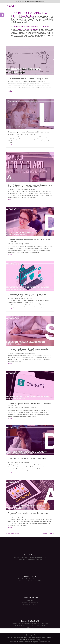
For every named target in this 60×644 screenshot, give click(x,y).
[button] (2, 15)
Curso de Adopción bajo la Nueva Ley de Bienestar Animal (29, 132)
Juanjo (12, 81)
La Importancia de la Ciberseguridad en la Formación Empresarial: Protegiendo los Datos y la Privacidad (27, 295)
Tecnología (30, 298)
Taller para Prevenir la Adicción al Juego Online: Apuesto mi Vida (29, 514)
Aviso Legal (28, 638)
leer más (10, 92)
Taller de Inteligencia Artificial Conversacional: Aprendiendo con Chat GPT (29, 404)
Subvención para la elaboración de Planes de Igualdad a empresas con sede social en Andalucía (28, 350)
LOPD (25, 298)
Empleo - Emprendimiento (30, 81)
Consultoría (32, 134)
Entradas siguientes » (48, 534)
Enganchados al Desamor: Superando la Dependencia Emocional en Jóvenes (27, 459)
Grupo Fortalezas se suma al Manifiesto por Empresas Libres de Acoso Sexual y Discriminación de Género (30, 186)
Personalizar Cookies (32, 640)
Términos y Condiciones (42, 642)
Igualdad (32, 353)
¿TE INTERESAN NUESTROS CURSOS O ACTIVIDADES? (30, 27)
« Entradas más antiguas (13, 534)
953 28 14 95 (30, 600)
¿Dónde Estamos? (30, 576)
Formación (26, 244)
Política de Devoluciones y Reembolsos (22, 642)
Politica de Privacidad (39, 638)
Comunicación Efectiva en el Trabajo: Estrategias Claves (28, 79)
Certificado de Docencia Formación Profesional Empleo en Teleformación (29, 240)
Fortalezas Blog (42, 81)
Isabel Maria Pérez (15, 134)
